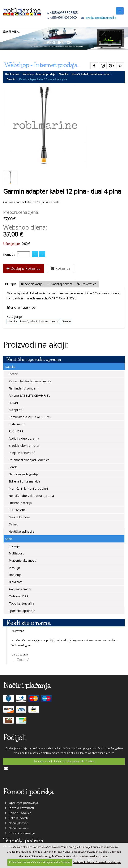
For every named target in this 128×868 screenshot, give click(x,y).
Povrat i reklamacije (20, 833)
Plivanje (14, 568)
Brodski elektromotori (24, 445)
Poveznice (87, 284)
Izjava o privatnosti (20, 808)
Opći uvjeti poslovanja (22, 803)
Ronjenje (15, 575)
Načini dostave (17, 828)
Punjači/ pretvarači (22, 453)
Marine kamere (19, 517)
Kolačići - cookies (18, 813)
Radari (13, 403)
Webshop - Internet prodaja (39, 74)
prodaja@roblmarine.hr (101, 18)
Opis (11, 284)
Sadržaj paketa (60, 284)
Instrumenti (17, 424)
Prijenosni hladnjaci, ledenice (29, 460)
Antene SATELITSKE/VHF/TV (29, 395)
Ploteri (13, 374)
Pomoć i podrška (28, 792)
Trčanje (14, 546)
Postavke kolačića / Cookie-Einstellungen (97, 862)
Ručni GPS (15, 431)
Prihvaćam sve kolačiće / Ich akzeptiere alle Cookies (64, 761)
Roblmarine (12, 74)
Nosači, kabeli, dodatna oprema (91, 74)
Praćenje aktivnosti (22, 560)
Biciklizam (15, 582)
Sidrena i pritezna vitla (24, 481)
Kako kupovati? (17, 818)
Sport (9, 539)
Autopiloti (15, 410)
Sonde (13, 467)
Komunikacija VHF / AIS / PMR (30, 417)
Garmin (11, 79)
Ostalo (13, 524)
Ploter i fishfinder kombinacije (30, 381)
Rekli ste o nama (28, 623)
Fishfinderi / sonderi (23, 388)
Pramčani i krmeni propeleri (28, 488)
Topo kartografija (21, 603)
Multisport (16, 553)
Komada (9, 254)
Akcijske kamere (20, 589)
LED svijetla (17, 510)
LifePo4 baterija (20, 503)
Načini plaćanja (17, 823)
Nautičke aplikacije (21, 531)
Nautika (63, 74)
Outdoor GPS (18, 596)
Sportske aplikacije (22, 611)
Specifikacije (32, 284)
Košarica (61, 268)
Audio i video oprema (23, 438)
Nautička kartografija (23, 474)
